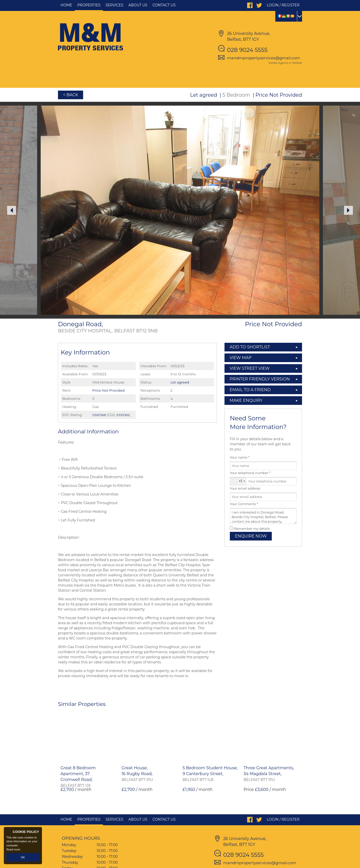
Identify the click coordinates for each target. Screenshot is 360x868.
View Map (241, 358)
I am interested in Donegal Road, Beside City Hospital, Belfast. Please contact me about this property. (263, 516)
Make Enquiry (246, 400)
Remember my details (252, 529)
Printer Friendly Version (258, 379)
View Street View (250, 368)
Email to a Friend (250, 390)
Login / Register (283, 5)
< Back (71, 95)
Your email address (245, 488)
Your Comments (244, 504)
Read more (13, 849)
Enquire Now (251, 536)
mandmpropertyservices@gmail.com (264, 58)
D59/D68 (99, 415)
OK (23, 857)
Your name (240, 457)
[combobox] (238, 481)
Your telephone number (250, 473)
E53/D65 (123, 415)
